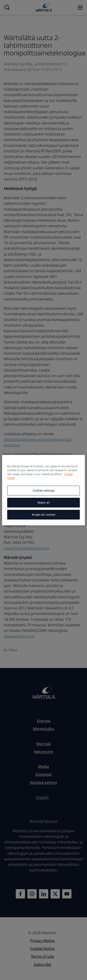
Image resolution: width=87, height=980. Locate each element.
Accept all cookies (43, 515)
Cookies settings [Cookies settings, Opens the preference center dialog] (43, 490)
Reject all (44, 503)
